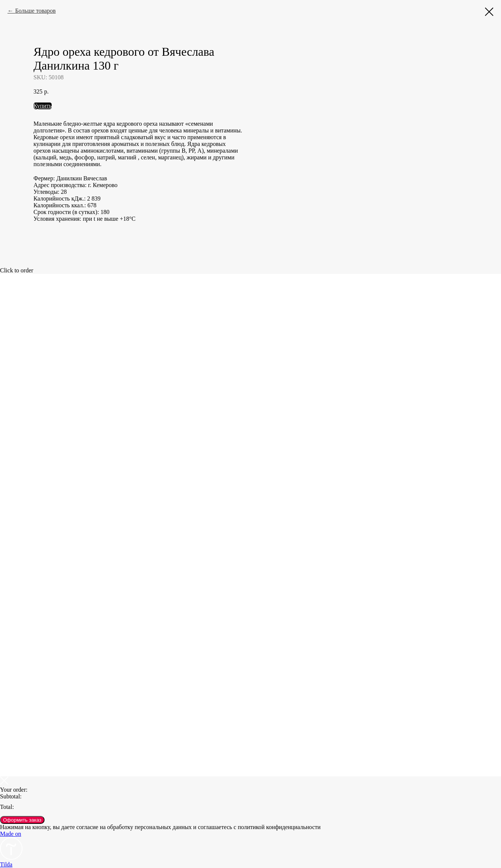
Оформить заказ (22, 820)
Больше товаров (35, 11)
